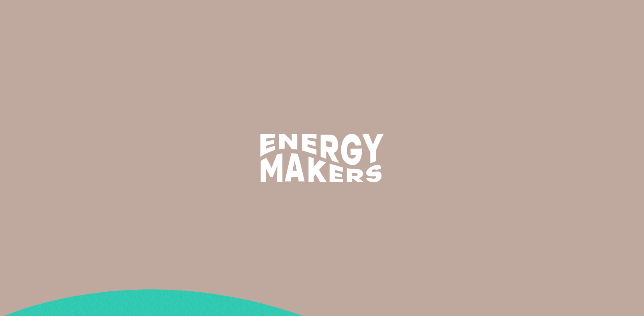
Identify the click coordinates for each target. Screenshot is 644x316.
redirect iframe (23, 161)
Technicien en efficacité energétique (55, 63)
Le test (10, 122)
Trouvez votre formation (554, 15)
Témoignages (20, 151)
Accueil (11, 102)
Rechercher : (19, 82)
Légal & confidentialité (34, 171)
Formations (411, 15)
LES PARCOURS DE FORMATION (45, 132)
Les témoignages (467, 15)
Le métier (366, 15)
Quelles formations (29, 142)
